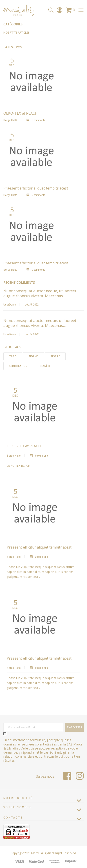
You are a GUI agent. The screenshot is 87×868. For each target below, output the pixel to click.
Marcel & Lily (40, 853)
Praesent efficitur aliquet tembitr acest (39, 547)
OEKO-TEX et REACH (24, 446)
